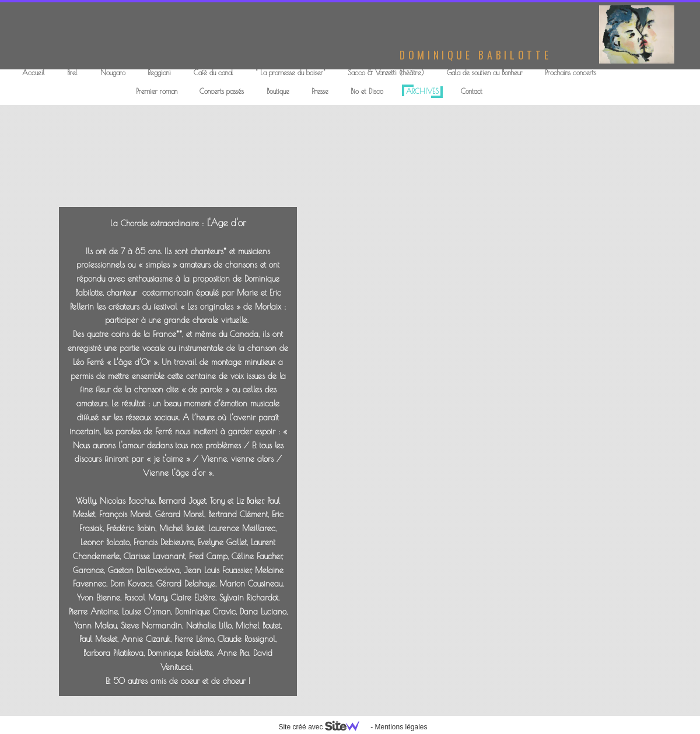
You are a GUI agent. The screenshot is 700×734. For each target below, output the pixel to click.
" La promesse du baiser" (290, 72)
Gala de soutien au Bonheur (485, 72)
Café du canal (213, 72)
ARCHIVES (422, 91)
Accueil (34, 72)
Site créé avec (323, 727)
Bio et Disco (367, 91)
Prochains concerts (570, 72)
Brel (72, 72)
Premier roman (157, 91)
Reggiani (159, 72)
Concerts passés (222, 91)
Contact (472, 91)
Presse (320, 91)
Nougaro (113, 72)
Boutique (278, 91)
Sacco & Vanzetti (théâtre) (386, 72)
